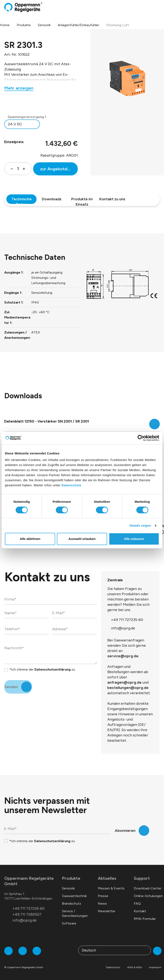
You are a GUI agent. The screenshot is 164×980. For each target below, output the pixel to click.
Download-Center (148, 888)
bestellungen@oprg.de (128, 688)
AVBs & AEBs (135, 967)
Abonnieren (125, 831)
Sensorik (68, 888)
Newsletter (107, 911)
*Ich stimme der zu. (42, 669)
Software (69, 923)
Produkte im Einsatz (82, 200)
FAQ (137, 903)
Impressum (155, 967)
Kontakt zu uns (112, 199)
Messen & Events (111, 888)
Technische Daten (22, 200)
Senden (11, 687)
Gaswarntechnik (74, 896)
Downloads (52, 199)
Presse (103, 896)
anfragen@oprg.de (124, 682)
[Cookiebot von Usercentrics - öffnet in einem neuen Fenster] (141, 438)
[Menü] (159, 7)
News (102, 903)
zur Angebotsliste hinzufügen (59, 169)
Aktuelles (107, 878)
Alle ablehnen (30, 539)
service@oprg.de (123, 656)
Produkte (71, 878)
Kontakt (140, 911)
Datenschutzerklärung (53, 669)
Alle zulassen (134, 539)
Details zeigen (140, 525)
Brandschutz (72, 903)
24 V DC (15, 124)
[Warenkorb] (155, 7)
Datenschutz (72, 485)
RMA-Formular (145, 919)
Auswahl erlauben (82, 539)
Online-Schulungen (148, 896)
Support (142, 878)
